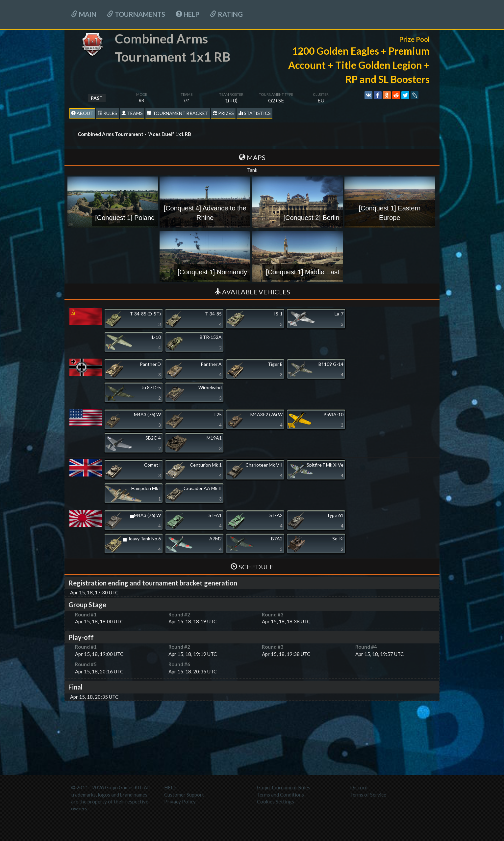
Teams (132, 113)
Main (84, 14)
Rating (226, 14)
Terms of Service (368, 795)
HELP (188, 14)
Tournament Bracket (178, 113)
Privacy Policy (180, 801)
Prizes (223, 113)
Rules (107, 113)
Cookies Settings (276, 801)
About (82, 113)
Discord (359, 787)
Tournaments (136, 14)
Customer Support (184, 795)
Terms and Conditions (280, 795)
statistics (254, 113)
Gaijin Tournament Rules (284, 787)
